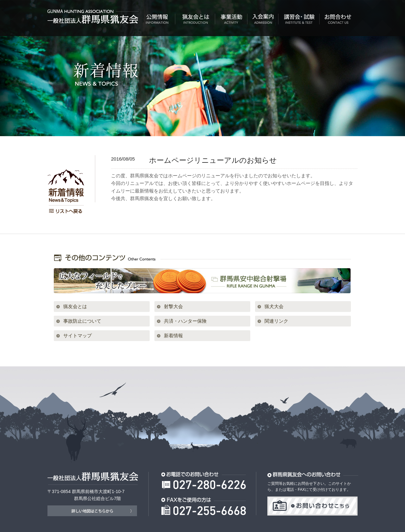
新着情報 (173, 336)
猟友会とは (195, 21)
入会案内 (263, 21)
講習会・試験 (299, 21)
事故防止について (82, 321)
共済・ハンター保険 (185, 321)
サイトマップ (78, 336)
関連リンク (276, 321)
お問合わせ (339, 21)
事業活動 (231, 21)
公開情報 (157, 21)
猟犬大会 (274, 306)
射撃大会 (173, 306)
